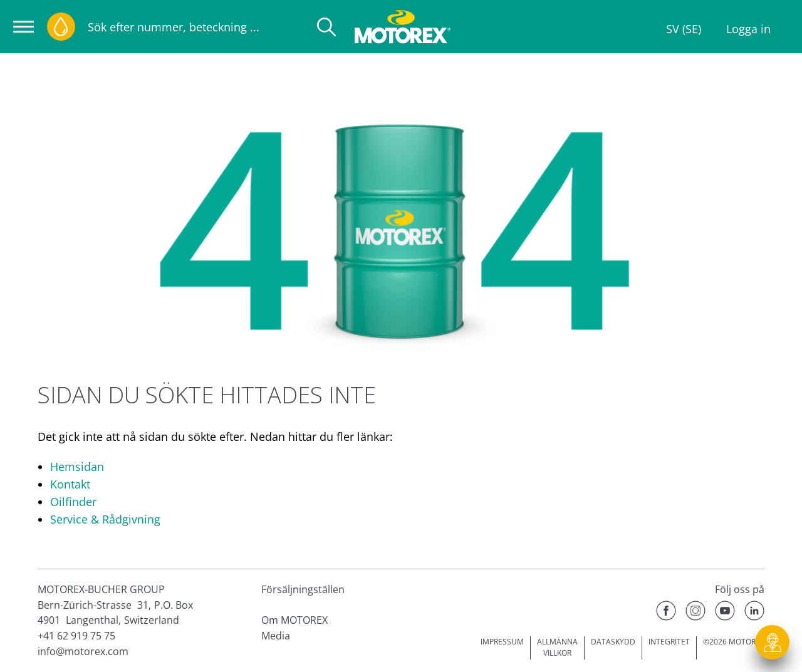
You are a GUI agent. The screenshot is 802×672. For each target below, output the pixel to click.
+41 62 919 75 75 (76, 636)
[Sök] (326, 27)
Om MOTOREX (294, 620)
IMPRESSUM (502, 642)
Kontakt (70, 484)
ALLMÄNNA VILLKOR (557, 648)
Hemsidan (77, 467)
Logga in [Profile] (748, 29)
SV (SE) (684, 29)
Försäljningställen (303, 589)
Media (276, 636)
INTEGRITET (669, 642)
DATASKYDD (613, 642)
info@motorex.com (83, 651)
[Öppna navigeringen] (23, 27)
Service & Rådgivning (105, 519)
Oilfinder (73, 502)
